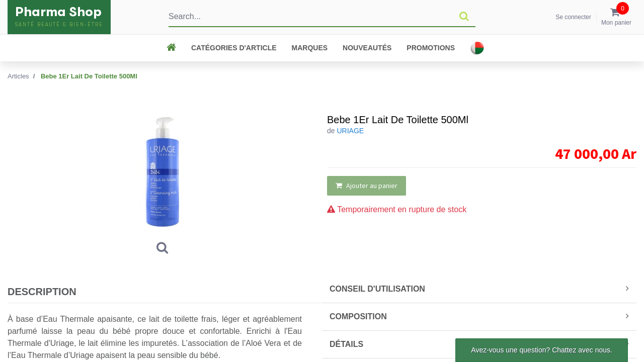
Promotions (431, 48)
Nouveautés (367, 48)
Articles (18, 76)
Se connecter (573, 17)
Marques (310, 48)
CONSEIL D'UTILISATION (479, 289)
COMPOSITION (479, 316)
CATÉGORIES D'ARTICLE (234, 48)
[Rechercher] (464, 17)
